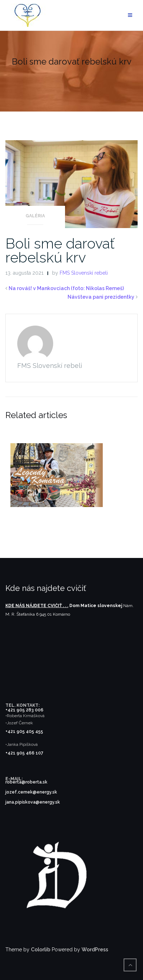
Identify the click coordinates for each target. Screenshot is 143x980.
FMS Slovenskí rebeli (84, 273)
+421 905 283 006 (24, 710)
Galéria (35, 216)
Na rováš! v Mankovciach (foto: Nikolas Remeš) (66, 288)
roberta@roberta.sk (26, 782)
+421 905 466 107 (24, 753)
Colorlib (41, 950)
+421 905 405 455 (24, 732)
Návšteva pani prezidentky (101, 297)
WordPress (95, 950)
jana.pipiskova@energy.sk (33, 802)
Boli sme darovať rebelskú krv (60, 250)
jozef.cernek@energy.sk (31, 792)
